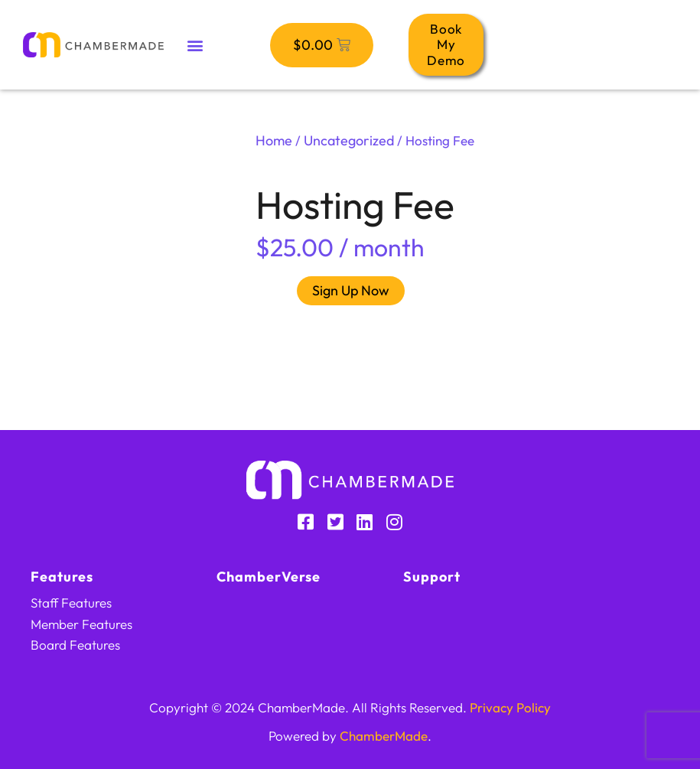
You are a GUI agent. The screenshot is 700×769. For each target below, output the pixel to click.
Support (432, 577)
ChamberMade (384, 736)
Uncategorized (349, 140)
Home (274, 140)
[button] (195, 45)
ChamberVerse (269, 577)
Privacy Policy (510, 707)
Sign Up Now (351, 290)
